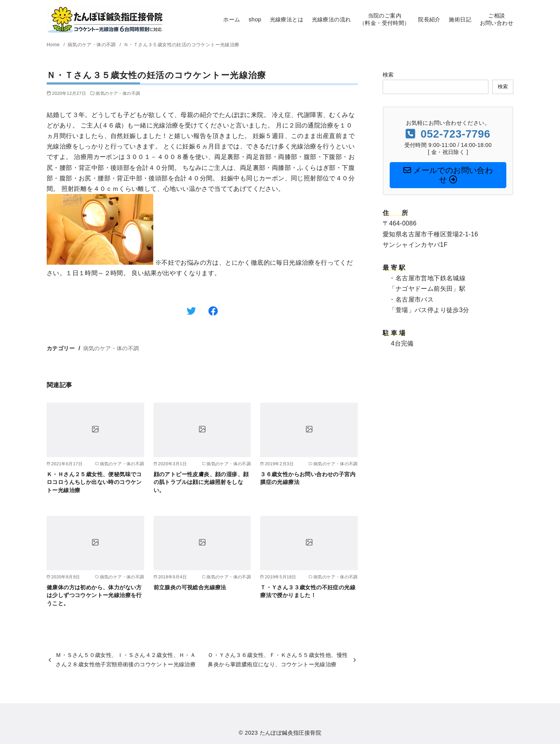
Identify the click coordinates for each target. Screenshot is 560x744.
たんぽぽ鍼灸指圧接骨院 (290, 733)
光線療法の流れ (332, 19)
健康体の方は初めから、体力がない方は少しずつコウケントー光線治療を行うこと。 (94, 595)
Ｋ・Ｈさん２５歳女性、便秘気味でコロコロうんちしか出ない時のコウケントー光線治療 (94, 482)
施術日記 (460, 19)
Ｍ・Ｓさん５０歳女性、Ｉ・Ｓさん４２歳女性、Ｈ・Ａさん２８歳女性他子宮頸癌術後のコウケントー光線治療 (126, 660)
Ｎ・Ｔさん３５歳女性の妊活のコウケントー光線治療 (182, 45)
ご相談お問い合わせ (497, 19)
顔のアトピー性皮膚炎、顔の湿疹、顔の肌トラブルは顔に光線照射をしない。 (201, 482)
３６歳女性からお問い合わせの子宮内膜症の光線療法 (308, 478)
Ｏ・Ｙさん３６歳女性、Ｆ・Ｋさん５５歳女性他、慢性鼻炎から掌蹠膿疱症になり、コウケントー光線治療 (278, 660)
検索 (388, 75)
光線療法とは (287, 19)
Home (54, 45)
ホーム (232, 19)
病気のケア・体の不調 (93, 45)
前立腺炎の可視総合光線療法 (190, 587)
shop (255, 19)
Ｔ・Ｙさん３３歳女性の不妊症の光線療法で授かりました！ (308, 591)
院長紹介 (429, 19)
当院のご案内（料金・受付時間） (385, 19)
